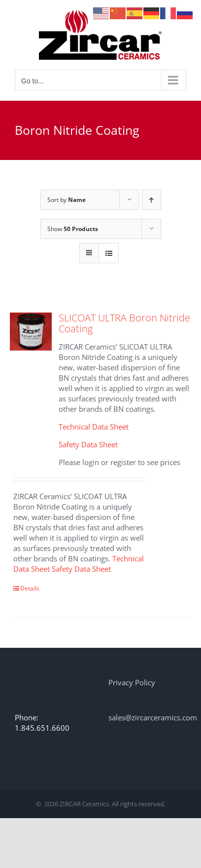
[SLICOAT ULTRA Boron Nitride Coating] (31, 332)
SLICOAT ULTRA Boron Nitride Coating (124, 323)
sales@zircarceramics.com (153, 717)
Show (73, 229)
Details (30, 588)
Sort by (67, 200)
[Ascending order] (151, 200)
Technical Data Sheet (94, 427)
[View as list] (109, 253)
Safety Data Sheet (88, 444)
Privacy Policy (132, 682)
